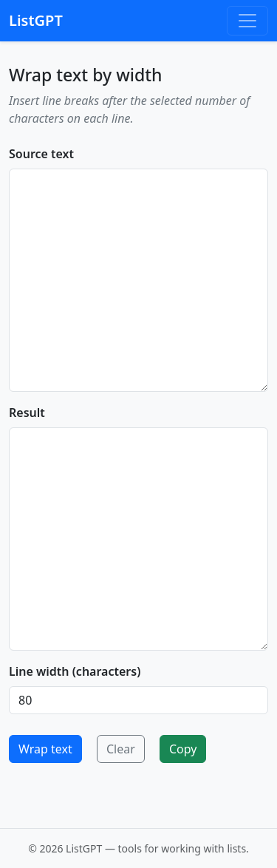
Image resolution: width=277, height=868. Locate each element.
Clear (121, 749)
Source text (41, 154)
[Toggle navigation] (247, 21)
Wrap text (45, 749)
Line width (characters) (75, 671)
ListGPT (36, 20)
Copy (183, 749)
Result (27, 413)
